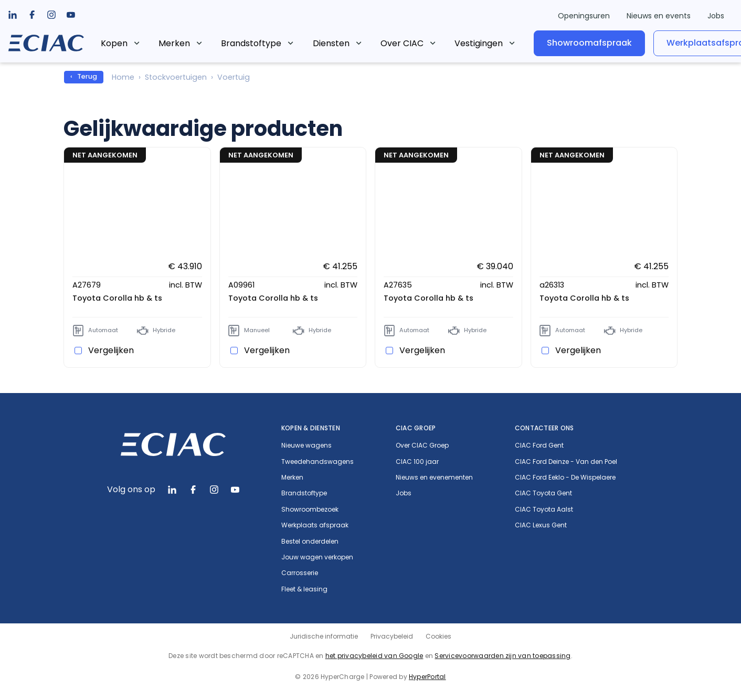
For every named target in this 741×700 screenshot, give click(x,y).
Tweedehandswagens (317, 462)
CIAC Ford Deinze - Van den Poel (566, 462)
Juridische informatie (324, 636)
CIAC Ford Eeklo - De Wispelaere (565, 478)
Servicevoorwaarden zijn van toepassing (502, 656)
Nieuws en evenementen (434, 478)
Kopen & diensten (311, 428)
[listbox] (32, 15)
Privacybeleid (392, 636)
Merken (197, 43)
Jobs (716, 16)
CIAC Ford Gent (539, 446)
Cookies (438, 636)
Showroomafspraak (554, 43)
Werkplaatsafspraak (675, 43)
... (479, 41)
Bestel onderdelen (310, 542)
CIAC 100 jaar (417, 462)
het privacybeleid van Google (374, 656)
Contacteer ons (544, 428)
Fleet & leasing (304, 589)
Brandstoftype (274, 43)
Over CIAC (425, 43)
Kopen (137, 43)
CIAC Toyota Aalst (544, 510)
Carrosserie (300, 573)
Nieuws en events (659, 16)
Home (123, 77)
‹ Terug (84, 76)
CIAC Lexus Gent (541, 525)
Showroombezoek (310, 510)
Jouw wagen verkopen (317, 557)
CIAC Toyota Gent (543, 493)
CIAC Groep (416, 428)
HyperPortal (427, 677)
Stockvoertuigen (176, 77)
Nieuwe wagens (306, 446)
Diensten (354, 43)
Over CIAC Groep (422, 446)
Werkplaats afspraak (315, 525)
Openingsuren (584, 16)
